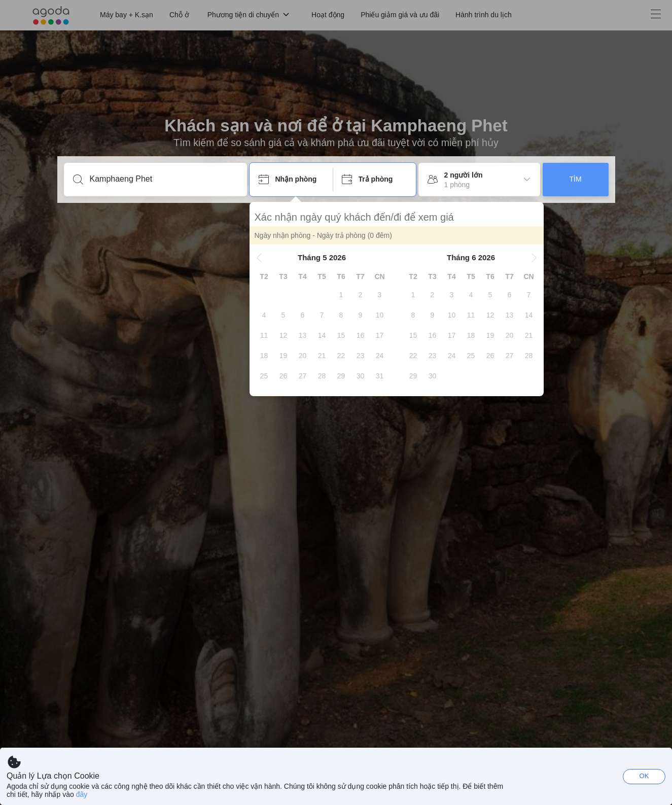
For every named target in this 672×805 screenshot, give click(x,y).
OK (644, 776)
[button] (259, 258)
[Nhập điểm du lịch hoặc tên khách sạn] (164, 179)
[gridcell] (341, 295)
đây (82, 794)
